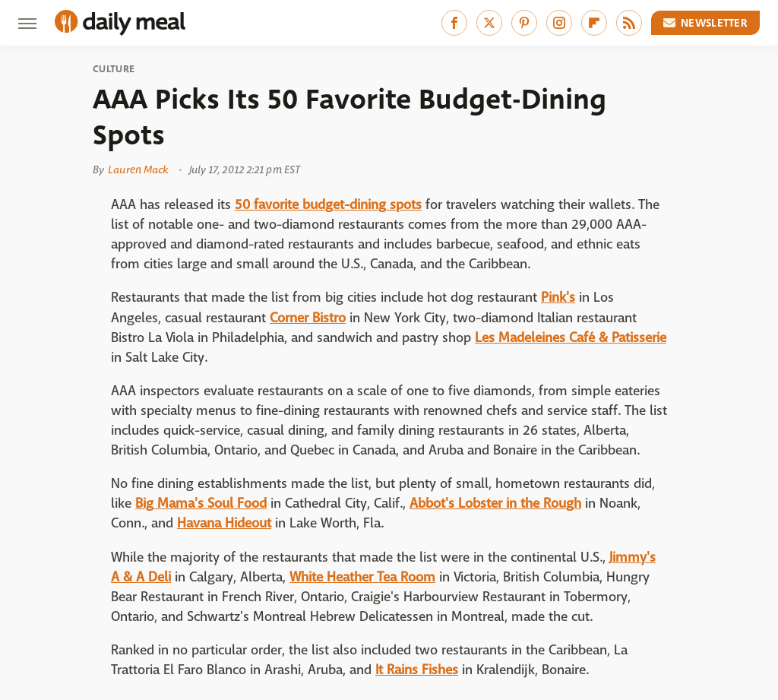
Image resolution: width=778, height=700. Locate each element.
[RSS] (629, 23)
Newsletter (706, 23)
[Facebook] (454, 23)
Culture (114, 69)
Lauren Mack (138, 169)
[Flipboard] (594, 23)
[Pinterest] (524, 23)
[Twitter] (489, 23)
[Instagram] (559, 23)
